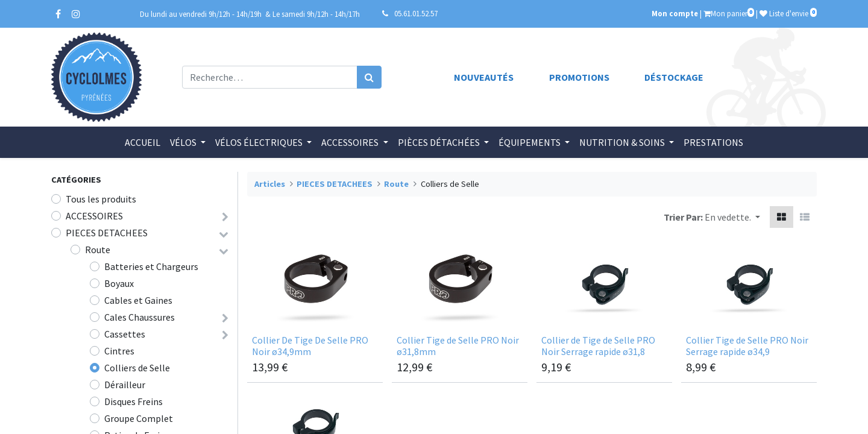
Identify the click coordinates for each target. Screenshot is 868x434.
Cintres (119, 351)
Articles (270, 184)
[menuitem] (143, 142)
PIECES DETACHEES (107, 233)
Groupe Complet (139, 418)
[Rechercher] (369, 77)
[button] (732, 217)
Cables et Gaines (138, 300)
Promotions (579, 77)
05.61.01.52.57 (416, 13)
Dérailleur (125, 385)
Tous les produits (101, 199)
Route (98, 250)
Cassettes (125, 334)
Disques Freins (134, 401)
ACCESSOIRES (94, 216)
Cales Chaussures (140, 317)
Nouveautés (484, 77)
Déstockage (674, 77)
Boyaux (119, 283)
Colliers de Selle (137, 368)
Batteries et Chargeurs (151, 266)
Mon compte (675, 13)
